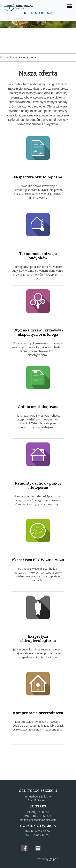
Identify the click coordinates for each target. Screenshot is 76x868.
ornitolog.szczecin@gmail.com (38, 820)
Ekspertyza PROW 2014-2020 (38, 560)
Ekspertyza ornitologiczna (38, 177)
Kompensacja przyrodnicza (38, 713)
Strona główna (9, 57)
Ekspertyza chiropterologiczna (38, 638)
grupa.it (54, 859)
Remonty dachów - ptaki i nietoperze (38, 485)
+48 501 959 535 (41, 13)
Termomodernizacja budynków (38, 256)
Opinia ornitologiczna (38, 407)
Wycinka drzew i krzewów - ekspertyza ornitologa (38, 332)
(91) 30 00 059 (40, 812)
